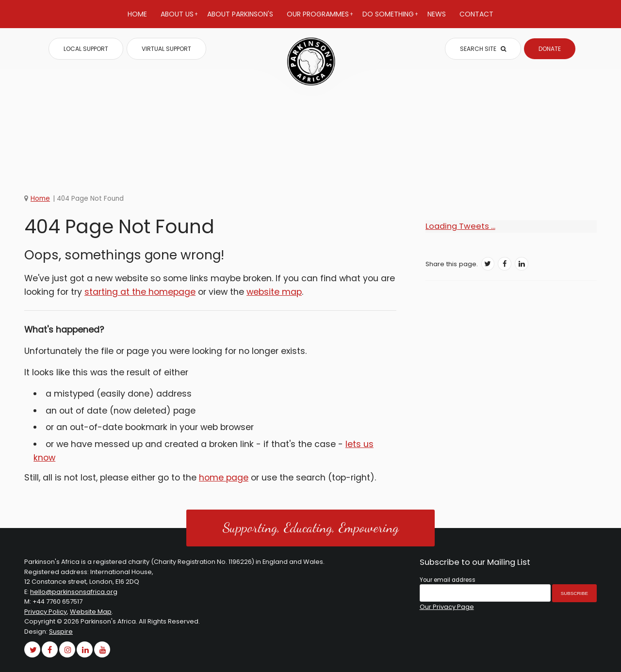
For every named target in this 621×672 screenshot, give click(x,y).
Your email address (448, 580)
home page (224, 478)
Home (137, 14)
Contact (476, 14)
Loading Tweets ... (460, 226)
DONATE (550, 49)
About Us (179, 18)
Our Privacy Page (447, 607)
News (437, 14)
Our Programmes (320, 18)
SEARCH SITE (483, 49)
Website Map (91, 612)
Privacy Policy (46, 612)
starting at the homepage (140, 292)
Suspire (61, 632)
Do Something (390, 18)
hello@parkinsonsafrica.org (74, 592)
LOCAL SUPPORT (86, 49)
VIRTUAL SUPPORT (166, 49)
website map (274, 292)
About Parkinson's (240, 14)
